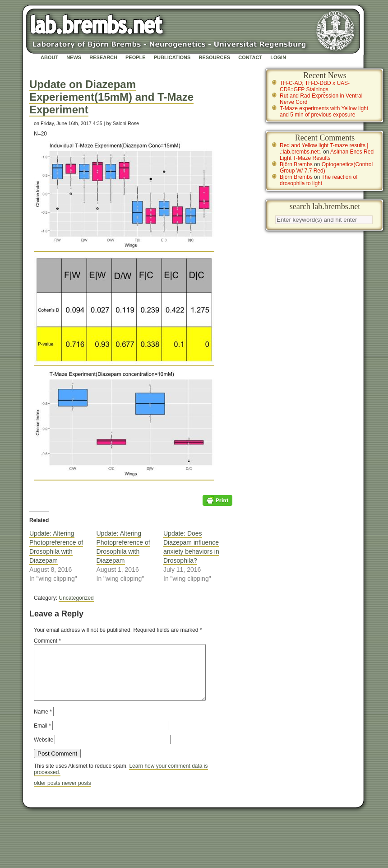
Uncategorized (76, 598)
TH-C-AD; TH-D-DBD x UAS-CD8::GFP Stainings (315, 86)
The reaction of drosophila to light (319, 180)
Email (42, 737)
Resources (214, 57)
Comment (47, 641)
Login (278, 57)
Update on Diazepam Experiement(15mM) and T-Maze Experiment (111, 97)
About (49, 57)
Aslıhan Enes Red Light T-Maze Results (327, 155)
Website (44, 751)
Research (103, 57)
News (74, 57)
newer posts (76, 794)
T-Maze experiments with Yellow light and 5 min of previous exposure (324, 112)
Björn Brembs (296, 164)
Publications (172, 57)
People (136, 57)
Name (43, 723)
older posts (48, 794)
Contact (250, 57)
